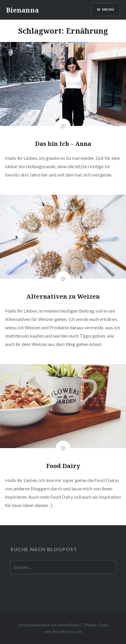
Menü (108, 9)
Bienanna (22, 10)
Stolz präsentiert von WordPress (49, 625)
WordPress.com (67, 631)
